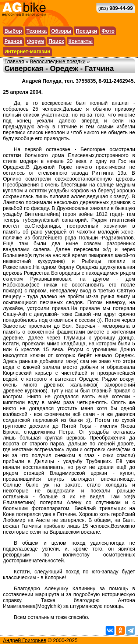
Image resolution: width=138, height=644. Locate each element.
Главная (14, 61)
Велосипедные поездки (58, 61)
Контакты (81, 41)
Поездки (86, 31)
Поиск (56, 41)
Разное (13, 41)
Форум (36, 41)
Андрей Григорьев (25, 640)
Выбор (13, 31)
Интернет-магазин (27, 51)
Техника (37, 31)
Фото (108, 31)
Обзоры (61, 31)
